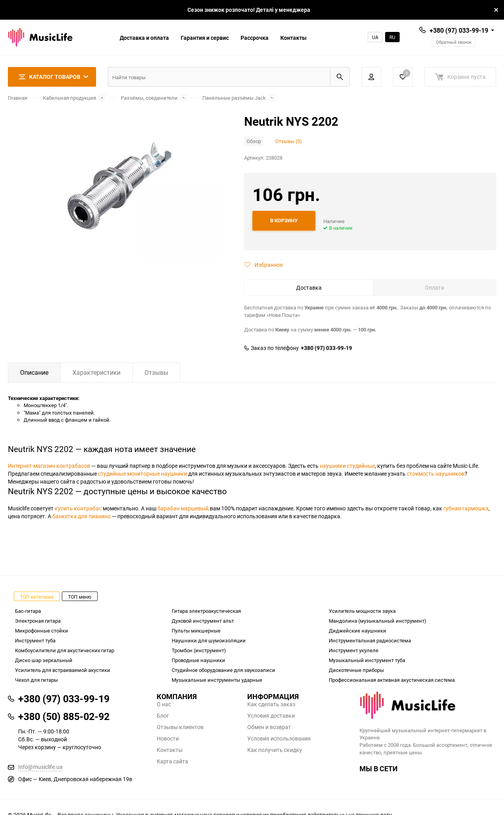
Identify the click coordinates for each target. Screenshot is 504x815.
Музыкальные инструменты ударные (217, 680)
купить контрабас (78, 508)
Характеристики (96, 372)
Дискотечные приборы (356, 670)
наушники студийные (347, 466)
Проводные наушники (198, 660)
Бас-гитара (28, 611)
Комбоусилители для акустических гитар (65, 650)
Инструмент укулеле (354, 650)
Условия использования (279, 739)
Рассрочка (255, 38)
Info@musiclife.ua (40, 767)
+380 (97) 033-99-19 (459, 30)
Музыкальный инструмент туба (367, 660)
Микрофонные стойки (42, 631)
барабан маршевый (183, 508)
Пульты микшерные (196, 631)
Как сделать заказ (271, 704)
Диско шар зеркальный (44, 660)
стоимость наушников (436, 474)
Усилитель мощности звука (362, 611)
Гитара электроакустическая (206, 611)
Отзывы (156, 372)
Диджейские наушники (358, 631)
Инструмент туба (35, 640)
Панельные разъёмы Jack (234, 98)
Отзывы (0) (289, 141)
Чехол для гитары (36, 680)
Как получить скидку (275, 750)
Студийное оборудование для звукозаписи (223, 670)
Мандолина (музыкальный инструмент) (378, 621)
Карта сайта (172, 761)
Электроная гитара (38, 621)
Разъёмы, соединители (149, 98)
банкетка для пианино (82, 516)
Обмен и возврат (269, 727)
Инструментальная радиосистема (370, 640)
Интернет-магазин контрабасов (49, 466)
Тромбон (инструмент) (199, 650)
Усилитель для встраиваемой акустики (63, 670)
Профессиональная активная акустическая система (392, 680)
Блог (163, 716)
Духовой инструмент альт (203, 621)
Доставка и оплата (144, 38)
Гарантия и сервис (205, 38)
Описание (34, 372)
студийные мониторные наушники (143, 474)
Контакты (294, 38)
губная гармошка (466, 508)
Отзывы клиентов (180, 727)
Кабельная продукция (69, 98)
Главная (18, 98)
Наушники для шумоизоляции (209, 640)
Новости (168, 739)
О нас (164, 704)
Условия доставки (271, 716)
